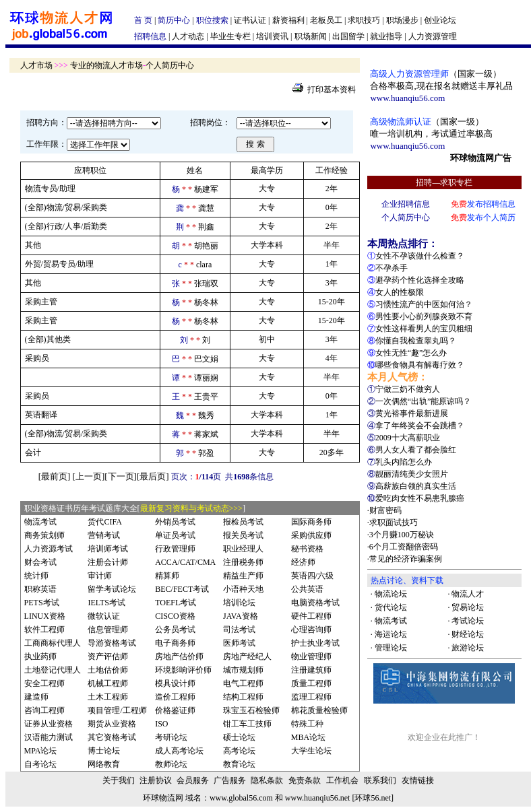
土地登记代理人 (53, 670)
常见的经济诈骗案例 (406, 559)
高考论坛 (239, 751)
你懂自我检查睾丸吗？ (416, 341)
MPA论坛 (41, 751)
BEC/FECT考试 (182, 589)
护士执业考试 (315, 643)
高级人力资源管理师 (409, 74)
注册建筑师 (311, 670)
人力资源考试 (49, 549)
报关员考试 (243, 535)
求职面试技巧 (394, 522)
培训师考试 (108, 549)
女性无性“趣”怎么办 (411, 353)
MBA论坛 (308, 737)
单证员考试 (175, 535)
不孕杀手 (392, 268)
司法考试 (239, 630)
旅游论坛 (468, 648)
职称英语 (40, 589)
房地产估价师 (179, 656)
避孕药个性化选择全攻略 (420, 280)
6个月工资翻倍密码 (404, 547)
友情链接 (418, 780)
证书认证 (250, 20)
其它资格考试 (112, 737)
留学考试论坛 (112, 589)
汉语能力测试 (49, 737)
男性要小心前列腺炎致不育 (424, 316)
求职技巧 (364, 20)
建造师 (36, 697)
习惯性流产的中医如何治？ (424, 304)
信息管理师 (108, 630)
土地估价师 (108, 670)
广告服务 (230, 780)
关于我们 (119, 780)
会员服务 (193, 780)
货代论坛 (391, 607)
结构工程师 (243, 697)
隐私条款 (267, 780)
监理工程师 (311, 697)
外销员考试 (175, 522)
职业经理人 (243, 549)
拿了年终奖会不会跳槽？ (420, 426)
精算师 (167, 576)
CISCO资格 (175, 616)
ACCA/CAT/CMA (185, 562)
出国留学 (348, 36)
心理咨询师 (311, 630)
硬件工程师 (311, 616)
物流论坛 (391, 594)
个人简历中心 (406, 217)
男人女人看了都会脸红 (416, 450)
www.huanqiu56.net (318, 798)
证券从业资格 (49, 724)
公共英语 (307, 589)
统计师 (36, 576)
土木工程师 (108, 697)
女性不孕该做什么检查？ (420, 256)
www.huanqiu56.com (407, 98)
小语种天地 (243, 589)
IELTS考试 (106, 603)
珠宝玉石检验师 (251, 710)
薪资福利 (288, 20)
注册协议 (156, 780)
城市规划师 (243, 670)
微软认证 (104, 616)
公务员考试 (175, 630)
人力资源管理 (433, 36)
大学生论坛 (311, 751)
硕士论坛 (239, 737)
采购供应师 (311, 535)
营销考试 (104, 535)
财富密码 (385, 510)
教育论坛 (239, 764)
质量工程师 (311, 683)
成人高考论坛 (179, 751)
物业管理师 (311, 656)
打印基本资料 (332, 90)
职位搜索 (212, 20)
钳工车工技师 (247, 724)
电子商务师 (175, 643)
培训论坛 (239, 603)
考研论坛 (171, 737)
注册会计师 (108, 562)
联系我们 (380, 780)
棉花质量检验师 (319, 710)
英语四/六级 (312, 576)
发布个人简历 (483, 217)
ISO (161, 724)
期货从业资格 (112, 724)
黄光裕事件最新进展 (412, 413)
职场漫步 (402, 20)
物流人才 (468, 594)
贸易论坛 (468, 607)
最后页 (153, 476)
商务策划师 (44, 535)
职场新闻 (311, 36)
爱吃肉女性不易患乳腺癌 (420, 498)
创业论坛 (440, 20)
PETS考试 (42, 603)
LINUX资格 (45, 616)
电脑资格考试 (315, 603)
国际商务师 (311, 522)
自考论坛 (40, 764)
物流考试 (40, 522)
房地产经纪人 (247, 656)
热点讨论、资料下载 (407, 580)
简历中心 (174, 20)
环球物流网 (163, 798)
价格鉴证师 (175, 710)
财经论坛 (468, 634)
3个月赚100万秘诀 (402, 535)
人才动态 (188, 36)
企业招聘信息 (406, 204)
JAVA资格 (241, 616)
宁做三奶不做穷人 (408, 389)
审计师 (100, 576)
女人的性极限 (400, 292)
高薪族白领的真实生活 (416, 486)
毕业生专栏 (230, 36)
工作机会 (342, 780)
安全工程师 (44, 683)
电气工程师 (243, 683)
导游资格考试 (112, 643)
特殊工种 (307, 724)
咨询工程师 (44, 710)
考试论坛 (468, 621)
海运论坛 (391, 634)
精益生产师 (243, 576)
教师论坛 (171, 764)
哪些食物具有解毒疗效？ (420, 365)
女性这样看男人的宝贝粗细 (424, 329)
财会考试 (40, 562)
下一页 (121, 476)
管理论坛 (391, 648)
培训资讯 (272, 36)
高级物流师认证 (401, 122)
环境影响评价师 (183, 670)
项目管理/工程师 (117, 710)
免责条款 (305, 780)
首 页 (143, 20)
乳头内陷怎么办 (404, 462)
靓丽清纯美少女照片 (412, 474)
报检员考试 (243, 522)
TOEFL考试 (176, 603)
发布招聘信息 (483, 204)
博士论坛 (104, 751)
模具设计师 (175, 683)
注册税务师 (243, 562)
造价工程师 (175, 697)
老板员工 (326, 20)
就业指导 (386, 36)
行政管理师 (175, 549)
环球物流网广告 (481, 158)
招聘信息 (150, 36)
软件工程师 (44, 630)
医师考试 (239, 643)
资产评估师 (108, 656)
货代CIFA (104, 522)
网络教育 (104, 764)
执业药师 (40, 656)
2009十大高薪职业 (408, 438)
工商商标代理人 (53, 643)
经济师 (303, 562)
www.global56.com (241, 798)
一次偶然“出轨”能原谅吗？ (424, 401)
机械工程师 (108, 683)
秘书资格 (307, 549)
